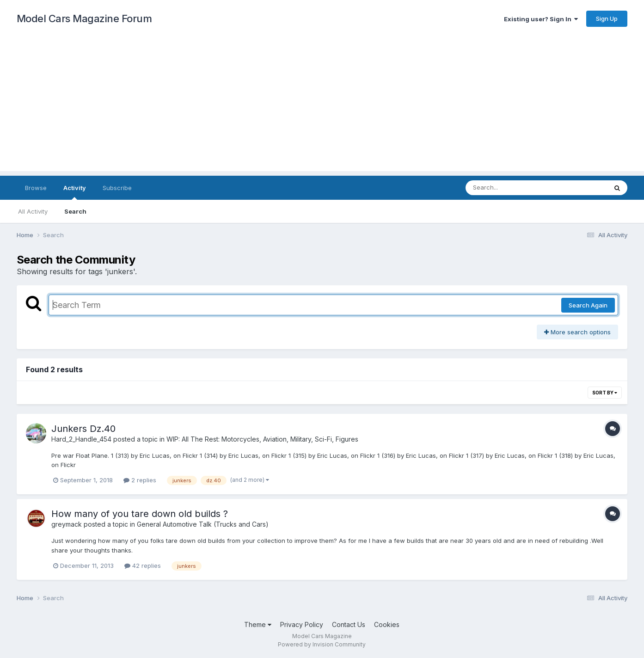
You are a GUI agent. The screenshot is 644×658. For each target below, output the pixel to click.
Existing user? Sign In (541, 19)
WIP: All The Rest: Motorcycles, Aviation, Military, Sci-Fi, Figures (262, 439)
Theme (258, 624)
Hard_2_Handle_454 (81, 439)
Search (75, 211)
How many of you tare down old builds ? (140, 514)
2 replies (140, 480)
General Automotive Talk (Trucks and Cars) (203, 524)
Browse (36, 188)
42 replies (143, 566)
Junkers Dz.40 (83, 429)
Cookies (387, 624)
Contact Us (349, 624)
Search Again (588, 305)
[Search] (511, 188)
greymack (67, 524)
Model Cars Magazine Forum (84, 18)
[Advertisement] (322, 106)
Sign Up (607, 18)
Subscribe (117, 188)
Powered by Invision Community (322, 644)
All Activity (33, 211)
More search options (577, 332)
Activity (75, 192)
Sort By (605, 393)
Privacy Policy (302, 624)
